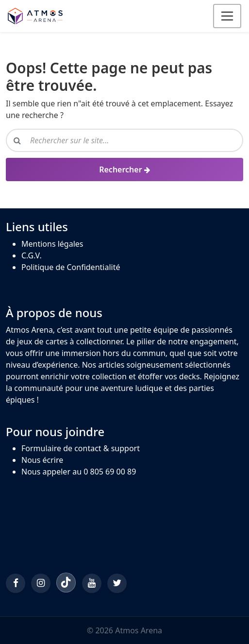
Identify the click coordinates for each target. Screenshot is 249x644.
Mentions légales (52, 244)
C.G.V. (32, 255)
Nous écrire (42, 460)
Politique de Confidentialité (71, 267)
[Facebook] (16, 583)
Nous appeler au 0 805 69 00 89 (79, 472)
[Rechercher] (124, 169)
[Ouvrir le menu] (227, 16)
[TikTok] (66, 582)
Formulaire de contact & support (81, 448)
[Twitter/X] (117, 583)
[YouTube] (92, 583)
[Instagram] (41, 583)
